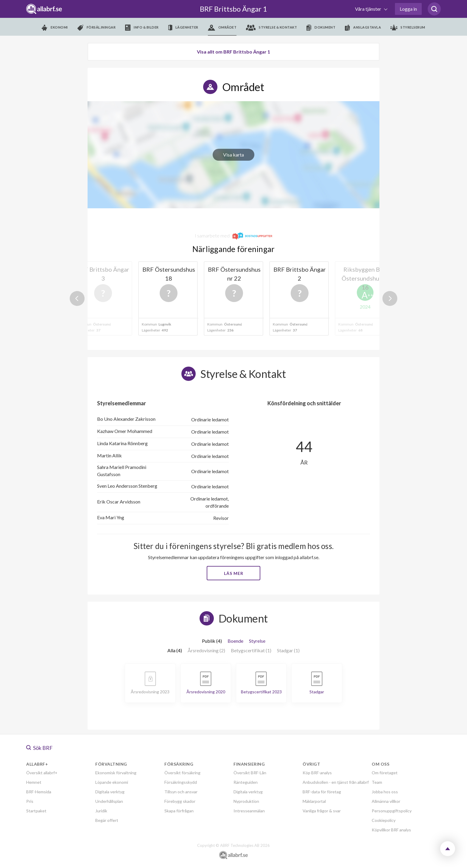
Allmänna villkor (386, 801)
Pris (30, 801)
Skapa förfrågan (179, 811)
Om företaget (385, 773)
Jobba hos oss (385, 792)
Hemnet (34, 782)
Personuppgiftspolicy (392, 811)
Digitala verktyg (110, 792)
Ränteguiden (246, 782)
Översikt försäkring (182, 773)
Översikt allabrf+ (42, 773)
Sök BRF (39, 748)
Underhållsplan (109, 801)
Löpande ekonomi (112, 782)
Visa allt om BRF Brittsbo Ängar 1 (233, 52)
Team (377, 782)
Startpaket (36, 811)
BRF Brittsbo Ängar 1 (233, 9)
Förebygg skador (180, 801)
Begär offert (107, 820)
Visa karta (233, 155)
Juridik (101, 811)
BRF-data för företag (322, 792)
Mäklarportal (314, 801)
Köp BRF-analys (317, 773)
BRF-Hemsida (39, 792)
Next (390, 298)
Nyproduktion (246, 801)
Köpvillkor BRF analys (391, 830)
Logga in (408, 9)
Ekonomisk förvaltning (116, 773)
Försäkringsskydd (181, 782)
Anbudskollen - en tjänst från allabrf (336, 782)
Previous (77, 298)
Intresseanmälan (249, 811)
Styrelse (257, 641)
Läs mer (234, 573)
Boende (235, 641)
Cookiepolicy (384, 820)
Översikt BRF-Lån (250, 773)
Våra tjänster (369, 9)
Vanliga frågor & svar (322, 811)
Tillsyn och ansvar (181, 792)
